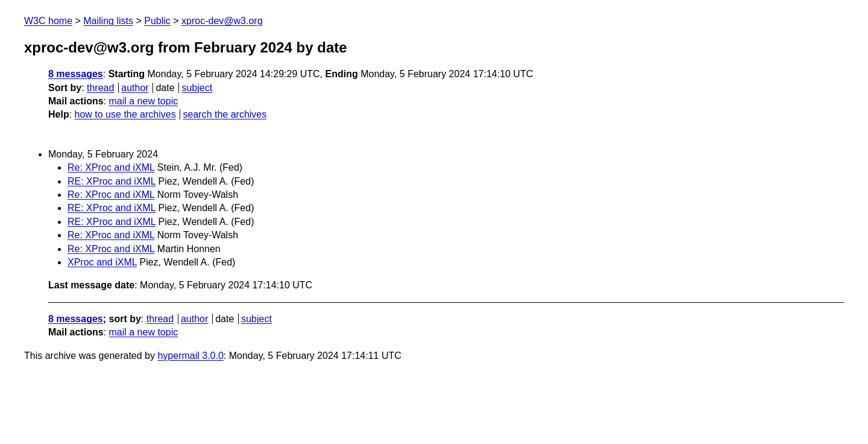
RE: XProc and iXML (112, 181)
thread (100, 88)
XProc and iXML (102, 262)
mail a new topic (143, 101)
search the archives (225, 114)
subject (197, 88)
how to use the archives (125, 114)
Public (157, 21)
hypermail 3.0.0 (190, 356)
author (135, 88)
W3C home (48, 21)
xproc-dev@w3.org (222, 21)
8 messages (76, 74)
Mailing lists (108, 21)
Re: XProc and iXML (111, 167)
